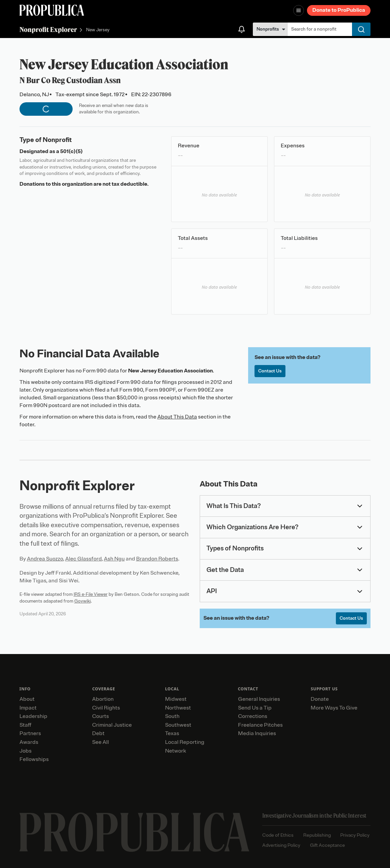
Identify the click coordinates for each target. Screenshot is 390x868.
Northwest (178, 708)
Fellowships (34, 759)
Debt (98, 733)
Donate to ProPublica (339, 10)
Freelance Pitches (260, 725)
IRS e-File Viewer (91, 594)
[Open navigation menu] (299, 10)
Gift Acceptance (327, 845)
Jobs (26, 751)
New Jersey (98, 30)
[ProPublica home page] (134, 832)
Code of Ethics (278, 835)
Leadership (33, 716)
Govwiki (83, 601)
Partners (30, 733)
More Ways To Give (334, 708)
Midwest (176, 699)
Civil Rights (106, 708)
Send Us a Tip (255, 708)
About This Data (177, 417)
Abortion (103, 699)
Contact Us (270, 371)
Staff (25, 725)
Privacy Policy (355, 835)
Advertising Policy (281, 845)
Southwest (178, 725)
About (27, 699)
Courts (101, 716)
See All (101, 742)
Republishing (317, 835)
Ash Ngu (114, 559)
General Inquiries (259, 699)
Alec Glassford (84, 559)
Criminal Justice (112, 725)
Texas (172, 733)
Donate (320, 699)
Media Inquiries (257, 733)
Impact (28, 708)
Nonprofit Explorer (48, 29)
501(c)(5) (71, 151)
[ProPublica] (52, 10)
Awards (29, 742)
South (172, 716)
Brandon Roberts (157, 559)
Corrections (253, 716)
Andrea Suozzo (45, 559)
